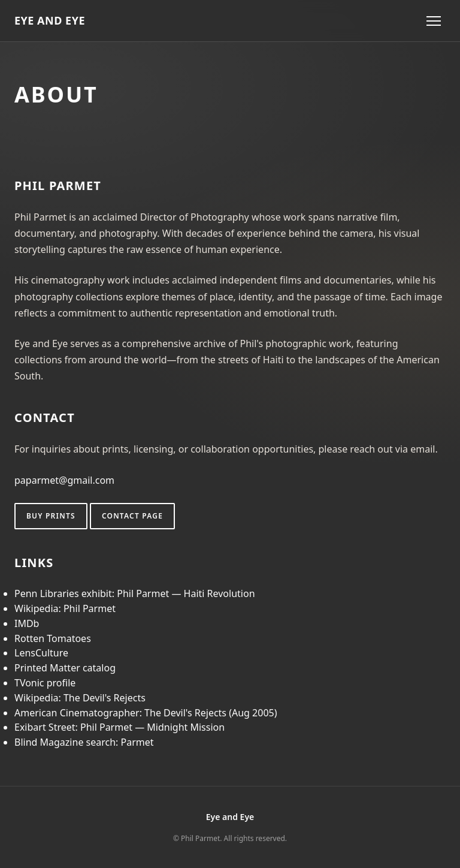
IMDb (27, 623)
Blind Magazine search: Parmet (84, 742)
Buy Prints (51, 516)
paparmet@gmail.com (64, 480)
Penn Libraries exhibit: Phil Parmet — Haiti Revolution (135, 593)
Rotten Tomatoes (53, 638)
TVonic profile (45, 683)
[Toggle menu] (434, 21)
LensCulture (41, 653)
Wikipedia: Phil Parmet (65, 608)
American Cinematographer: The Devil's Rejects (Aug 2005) (146, 713)
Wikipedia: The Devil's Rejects (80, 698)
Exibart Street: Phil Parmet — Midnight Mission (119, 727)
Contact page (132, 516)
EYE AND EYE (50, 20)
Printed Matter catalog (65, 668)
